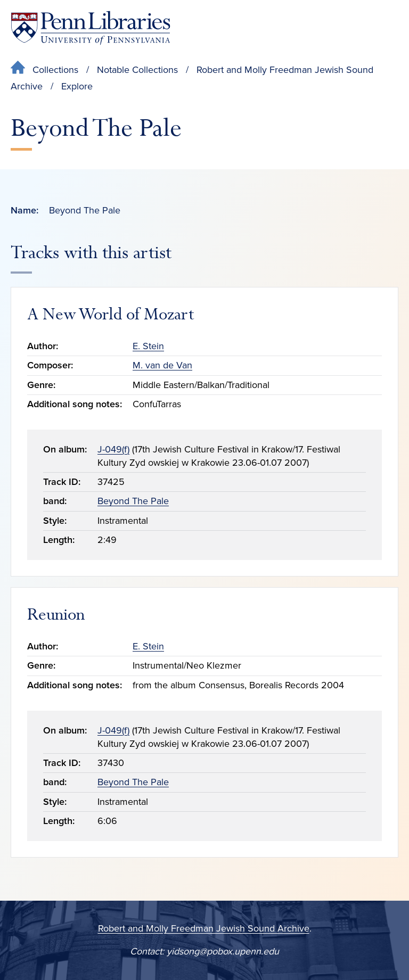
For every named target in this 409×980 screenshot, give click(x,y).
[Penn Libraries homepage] (91, 28)
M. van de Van (162, 365)
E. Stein (148, 346)
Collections (55, 70)
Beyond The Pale (133, 501)
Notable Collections (137, 70)
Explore (77, 86)
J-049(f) (113, 449)
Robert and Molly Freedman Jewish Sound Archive (204, 928)
